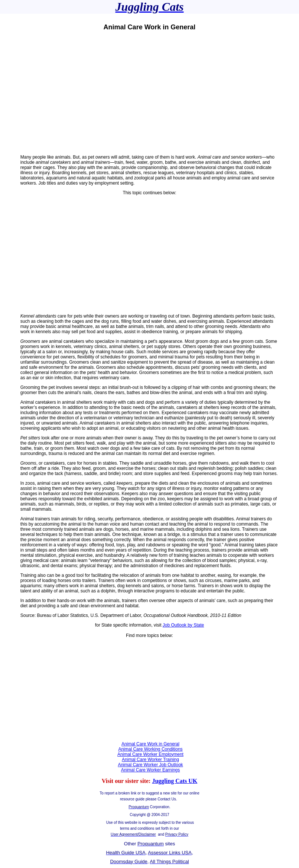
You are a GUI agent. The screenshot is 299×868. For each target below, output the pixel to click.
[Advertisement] (149, 93)
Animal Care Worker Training (150, 760)
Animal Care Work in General (150, 744)
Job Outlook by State (183, 625)
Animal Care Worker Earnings (151, 770)
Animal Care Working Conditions (150, 749)
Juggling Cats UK (175, 781)
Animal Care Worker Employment (150, 754)
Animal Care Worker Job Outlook (150, 765)
